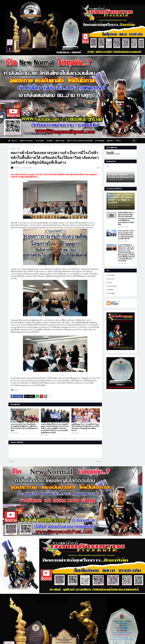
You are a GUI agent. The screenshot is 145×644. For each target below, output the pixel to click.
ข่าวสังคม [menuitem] (50, 141)
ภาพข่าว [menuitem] (118, 141)
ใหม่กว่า (12, 461)
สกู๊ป (18, 149)
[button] (10, 141)
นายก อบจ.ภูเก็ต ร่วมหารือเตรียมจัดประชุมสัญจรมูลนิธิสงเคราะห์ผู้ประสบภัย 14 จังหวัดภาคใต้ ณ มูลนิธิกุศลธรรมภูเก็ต (24, 427)
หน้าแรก (13, 149)
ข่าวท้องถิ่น (110, 290)
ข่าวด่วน (109, 283)
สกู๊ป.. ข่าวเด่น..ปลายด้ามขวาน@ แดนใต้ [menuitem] (80, 141)
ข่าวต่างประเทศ (111, 286)
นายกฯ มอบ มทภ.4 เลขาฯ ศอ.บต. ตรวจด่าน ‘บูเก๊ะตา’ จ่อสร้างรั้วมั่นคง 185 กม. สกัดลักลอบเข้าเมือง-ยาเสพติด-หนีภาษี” (126, 235)
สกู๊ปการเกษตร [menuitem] (60, 141)
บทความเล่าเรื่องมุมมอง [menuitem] (20, 146)
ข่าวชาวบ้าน (110, 279)
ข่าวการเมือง (110, 275)
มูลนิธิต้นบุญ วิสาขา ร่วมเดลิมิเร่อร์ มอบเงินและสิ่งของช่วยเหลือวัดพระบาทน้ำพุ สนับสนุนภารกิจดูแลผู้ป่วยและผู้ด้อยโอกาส (85, 427)
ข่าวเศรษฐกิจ (111, 293)
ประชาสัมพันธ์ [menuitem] (100, 141)
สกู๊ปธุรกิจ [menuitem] (110, 141)
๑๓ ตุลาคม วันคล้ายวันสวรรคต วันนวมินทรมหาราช (121, 176)
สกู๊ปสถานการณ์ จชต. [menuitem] (26, 141)
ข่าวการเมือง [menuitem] (40, 141)
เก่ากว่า (99, 461)
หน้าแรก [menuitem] (14, 141)
